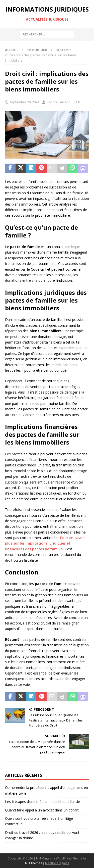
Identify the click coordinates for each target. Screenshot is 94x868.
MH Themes (33, 863)
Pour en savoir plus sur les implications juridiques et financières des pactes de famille (45, 543)
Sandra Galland (58, 102)
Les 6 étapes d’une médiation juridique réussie (42, 802)
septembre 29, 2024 (24, 102)
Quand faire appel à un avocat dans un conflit (42, 810)
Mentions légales (57, 863)
